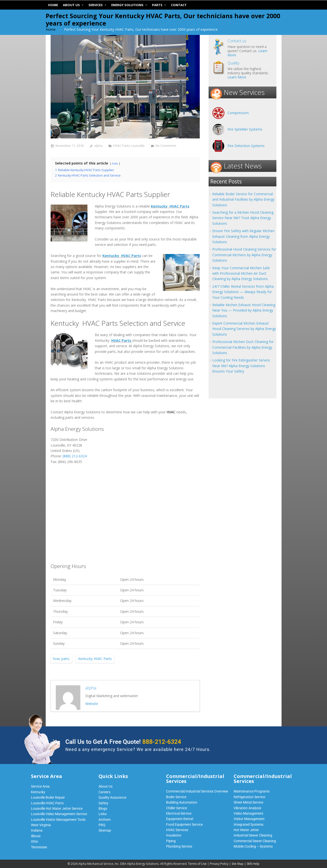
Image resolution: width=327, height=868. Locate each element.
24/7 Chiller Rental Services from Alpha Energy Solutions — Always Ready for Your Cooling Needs (243, 292)
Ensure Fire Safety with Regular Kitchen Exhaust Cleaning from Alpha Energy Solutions (243, 236)
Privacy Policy (219, 864)
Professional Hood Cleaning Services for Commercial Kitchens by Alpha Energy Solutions (244, 255)
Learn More (237, 77)
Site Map (238, 864)
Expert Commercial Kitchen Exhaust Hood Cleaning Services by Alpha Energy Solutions (244, 329)
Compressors (238, 113)
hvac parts (61, 659)
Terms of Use (197, 864)
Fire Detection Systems (246, 146)
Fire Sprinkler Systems (245, 129)
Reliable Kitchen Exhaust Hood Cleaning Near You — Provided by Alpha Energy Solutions (244, 310)
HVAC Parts (121, 146)
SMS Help (253, 864)
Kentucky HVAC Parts (170, 206)
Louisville (138, 146)
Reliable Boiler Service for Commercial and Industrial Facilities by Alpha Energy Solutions (243, 199)
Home (51, 29)
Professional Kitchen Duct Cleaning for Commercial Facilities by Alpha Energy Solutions (243, 347)
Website (92, 704)
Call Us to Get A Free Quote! (123, 742)
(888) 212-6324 (75, 456)
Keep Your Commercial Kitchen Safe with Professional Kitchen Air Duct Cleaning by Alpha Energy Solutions (241, 273)
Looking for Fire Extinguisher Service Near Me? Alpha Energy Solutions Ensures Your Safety (241, 366)
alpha (98, 146)
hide (115, 163)
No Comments (166, 146)
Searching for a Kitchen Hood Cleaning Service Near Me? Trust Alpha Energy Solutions (243, 218)
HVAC (171, 412)
